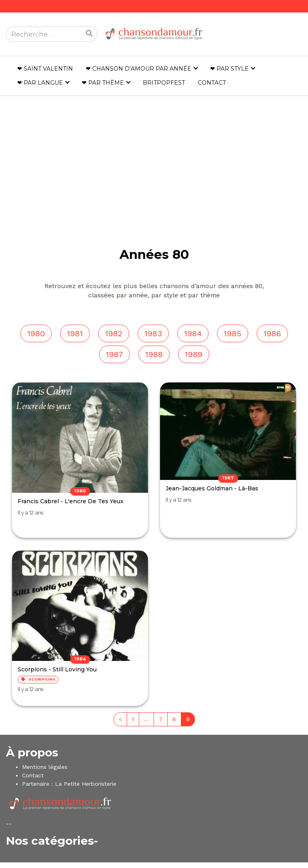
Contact (212, 83)
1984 (193, 333)
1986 (272, 333)
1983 (153, 333)
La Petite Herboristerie (86, 784)
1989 (194, 354)
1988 (154, 354)
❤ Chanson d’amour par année (139, 69)
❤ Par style (229, 69)
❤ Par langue (40, 83)
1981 (75, 333)
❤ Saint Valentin (45, 69)
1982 (114, 333)
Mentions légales (45, 767)
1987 (114, 354)
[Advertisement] (154, 154)
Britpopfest (164, 83)
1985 (233, 333)
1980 (36, 333)
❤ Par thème (103, 83)
